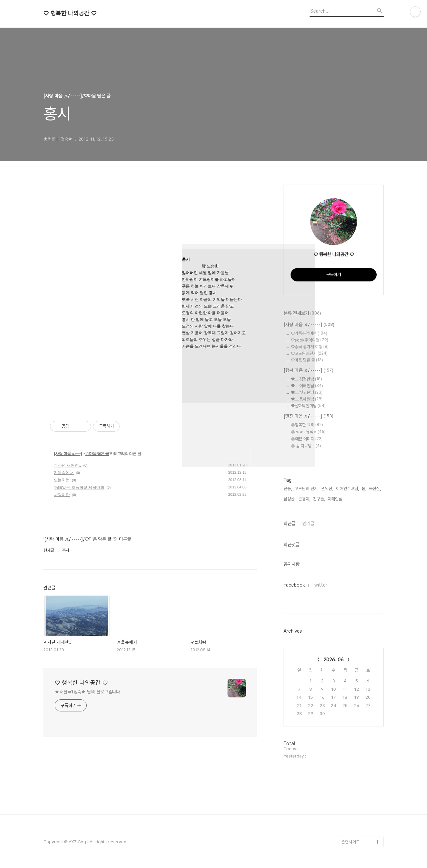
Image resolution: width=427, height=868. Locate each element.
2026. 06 (334, 660)
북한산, (375, 489)
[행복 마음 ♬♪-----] (308, 371)
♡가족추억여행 (309, 333)
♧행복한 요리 (307, 425)
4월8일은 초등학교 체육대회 (79, 487)
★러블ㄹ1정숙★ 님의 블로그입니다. (88, 692)
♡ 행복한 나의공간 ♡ (70, 13)
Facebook (294, 585)
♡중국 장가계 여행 (310, 347)
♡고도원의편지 (309, 353)
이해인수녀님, (347, 489)
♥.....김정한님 (306, 379)
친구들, (319, 499)
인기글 (308, 523)
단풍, (288, 489)
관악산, (327, 489)
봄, (364, 489)
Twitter (319, 585)
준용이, (304, 499)
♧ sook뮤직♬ (308, 432)
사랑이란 (62, 495)
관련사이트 (350, 842)
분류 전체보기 (302, 313)
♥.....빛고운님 (307, 392)
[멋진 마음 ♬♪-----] (308, 416)
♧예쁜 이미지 (307, 439)
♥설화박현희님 (308, 406)
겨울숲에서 (64, 473)
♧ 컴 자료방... (306, 446)
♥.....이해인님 (307, 386)
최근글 (290, 523)
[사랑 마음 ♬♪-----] (68, 454)
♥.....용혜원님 (307, 399)
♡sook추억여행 (310, 340)
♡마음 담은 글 (97, 454)
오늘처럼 (62, 480)
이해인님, (335, 499)
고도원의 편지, (307, 489)
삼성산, (290, 499)
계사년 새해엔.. (67, 465)
